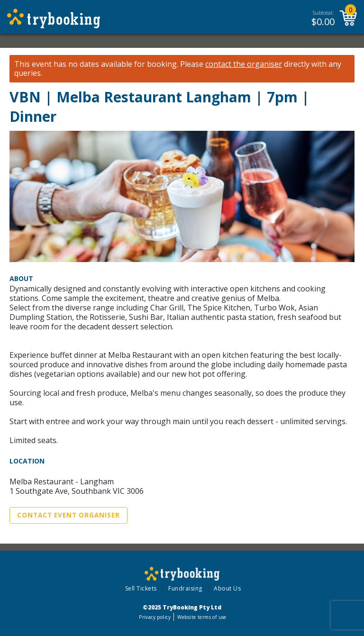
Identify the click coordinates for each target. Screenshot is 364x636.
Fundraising (185, 588)
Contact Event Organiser (68, 515)
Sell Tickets (141, 588)
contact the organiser (244, 64)
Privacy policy (155, 617)
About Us (227, 588)
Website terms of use (202, 617)
